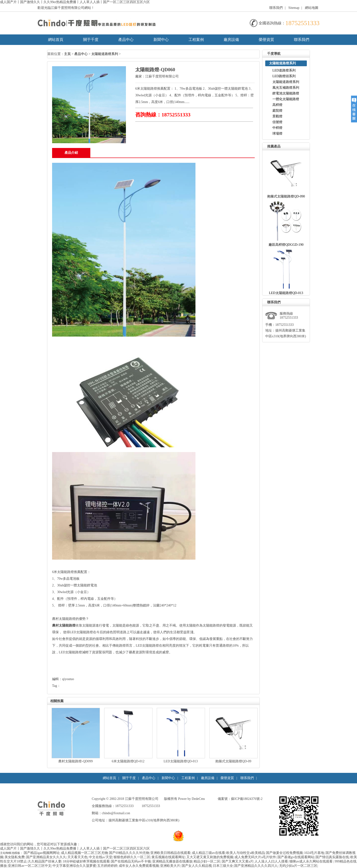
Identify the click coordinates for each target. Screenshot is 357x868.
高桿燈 (277, 105)
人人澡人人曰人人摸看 (271, 861)
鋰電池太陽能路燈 (286, 93)
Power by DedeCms (192, 799)
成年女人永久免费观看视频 (139, 866)
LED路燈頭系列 (284, 76)
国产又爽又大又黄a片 (238, 861)
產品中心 (126, 40)
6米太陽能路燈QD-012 (128, 761)
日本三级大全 (223, 866)
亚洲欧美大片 (170, 866)
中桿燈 (277, 128)
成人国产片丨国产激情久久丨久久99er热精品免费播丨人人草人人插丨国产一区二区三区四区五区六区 (75, 2)
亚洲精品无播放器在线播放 (172, 861)
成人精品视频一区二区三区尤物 (84, 853)
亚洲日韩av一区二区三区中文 (30, 866)
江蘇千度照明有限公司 (162, 76)
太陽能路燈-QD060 (155, 70)
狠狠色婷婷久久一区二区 (132, 857)
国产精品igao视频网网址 (42, 853)
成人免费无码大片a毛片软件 (255, 857)
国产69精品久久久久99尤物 (129, 853)
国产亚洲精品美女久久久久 (46, 857)
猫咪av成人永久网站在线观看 (311, 861)
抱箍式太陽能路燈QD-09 (233, 761)
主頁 (67, 54)
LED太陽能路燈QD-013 (181, 761)
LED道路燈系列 (284, 70)
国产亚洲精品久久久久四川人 (256, 866)
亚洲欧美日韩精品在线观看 (170, 853)
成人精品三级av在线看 (208, 853)
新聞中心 (161, 40)
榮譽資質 (266, 40)
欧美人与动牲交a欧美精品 (245, 853)
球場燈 (277, 134)
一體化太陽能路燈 (286, 99)
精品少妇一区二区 (207, 861)
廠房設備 (231, 40)
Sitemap (294, 8)
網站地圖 (312, 8)
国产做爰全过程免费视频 (284, 853)
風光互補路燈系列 (286, 88)
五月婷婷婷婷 (107, 866)
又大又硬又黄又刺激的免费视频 (210, 857)
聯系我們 (276, 8)
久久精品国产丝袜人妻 (45, 861)
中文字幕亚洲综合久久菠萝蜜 (74, 866)
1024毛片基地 (314, 853)
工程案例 (196, 40)
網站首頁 (56, 40)
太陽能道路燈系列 (105, 54)
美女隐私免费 (15, 857)
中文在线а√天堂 (101, 857)
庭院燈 (277, 111)
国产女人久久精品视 (197, 866)
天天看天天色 (77, 857)
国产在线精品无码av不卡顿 (131, 861)
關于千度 (91, 40)
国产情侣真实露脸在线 (332, 857)
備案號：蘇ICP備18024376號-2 (240, 799)
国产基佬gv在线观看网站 (296, 857)
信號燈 (277, 122)
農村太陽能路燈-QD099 (76, 761)
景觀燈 (277, 116)
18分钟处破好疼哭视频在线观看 (86, 861)
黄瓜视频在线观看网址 (168, 857)
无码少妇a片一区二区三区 (298, 866)
